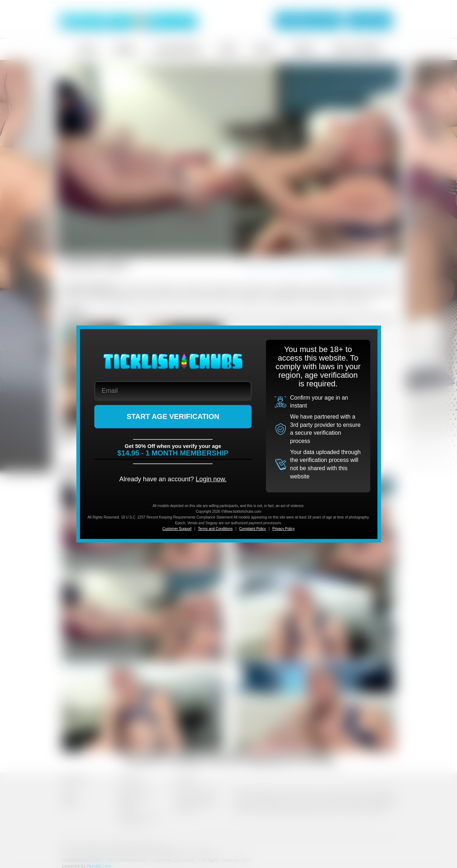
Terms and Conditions (215, 529)
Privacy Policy (284, 529)
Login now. (211, 479)
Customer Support (177, 529)
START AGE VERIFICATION (173, 416)
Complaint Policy (252, 529)
